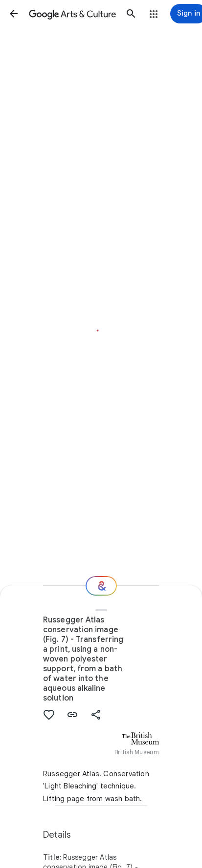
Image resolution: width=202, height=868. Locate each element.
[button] (14, 14)
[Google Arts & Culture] (72, 14)
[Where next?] (101, 586)
